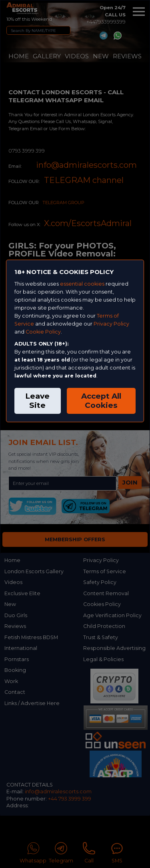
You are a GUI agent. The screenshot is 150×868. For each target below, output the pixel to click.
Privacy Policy (111, 324)
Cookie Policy (43, 332)
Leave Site (37, 401)
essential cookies (82, 284)
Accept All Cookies (101, 401)
